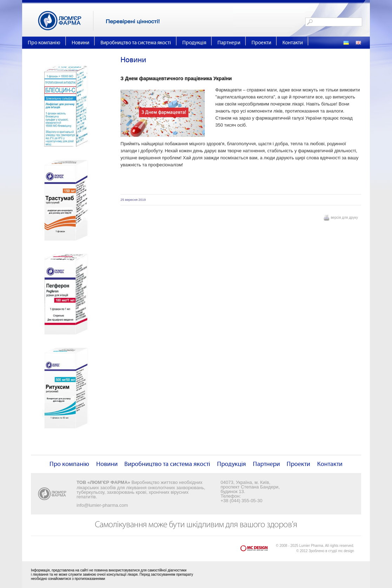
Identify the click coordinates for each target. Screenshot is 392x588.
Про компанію (44, 43)
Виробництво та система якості (136, 43)
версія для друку (344, 218)
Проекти (261, 43)
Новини (80, 43)
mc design (346, 551)
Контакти (293, 43)
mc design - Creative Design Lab (258, 550)
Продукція (194, 43)
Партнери (229, 43)
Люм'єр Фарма (66, 21)
